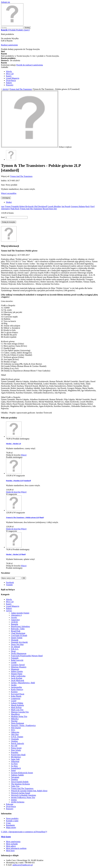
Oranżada (15, 739)
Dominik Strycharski (19, 642)
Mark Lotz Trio (17, 710)
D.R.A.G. (15, 649)
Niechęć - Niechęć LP (14, 444)
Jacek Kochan (17, 678)
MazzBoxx (15, 714)
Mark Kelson (16, 707)
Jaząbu (14, 685)
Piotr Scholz (16, 750)
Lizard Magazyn (13, 78)
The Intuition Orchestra (20, 784)
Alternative (6, 209)
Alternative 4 (16, 615)
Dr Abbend (15, 647)
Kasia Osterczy (17, 689)
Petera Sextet (16, 748)
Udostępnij (6, 198)
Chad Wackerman (18, 633)
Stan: (3, 185)
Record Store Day (50, 209)
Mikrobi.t (15, 719)
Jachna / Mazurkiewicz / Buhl (23, 683)
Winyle (9, 71)
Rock (88, 206)
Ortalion (14, 741)
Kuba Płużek (16, 696)
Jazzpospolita (16, 687)
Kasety (9, 76)
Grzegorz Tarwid (18, 665)
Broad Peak (16, 631)
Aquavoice (15, 620)
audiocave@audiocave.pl (23, 865)
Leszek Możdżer (54, 206)
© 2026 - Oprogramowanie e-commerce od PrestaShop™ (24, 832)
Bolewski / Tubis (18, 629)
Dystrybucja (11, 80)
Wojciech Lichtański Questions (24, 795)
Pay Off (14, 746)
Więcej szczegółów (9, 193)
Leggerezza (16, 698)
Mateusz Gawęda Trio (20, 712)
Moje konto (6, 837)
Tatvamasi (15, 777)
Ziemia (14, 800)
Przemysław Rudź (18, 755)
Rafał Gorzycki (17, 660)
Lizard (14, 701)
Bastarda (15, 624)
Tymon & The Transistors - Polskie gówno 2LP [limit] (25, 517)
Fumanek (15, 658)
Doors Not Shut (17, 644)
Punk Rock (15, 209)
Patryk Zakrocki (18, 743)
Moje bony (10, 851)
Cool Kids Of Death (19, 635)
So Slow (14, 766)
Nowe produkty (12, 818)
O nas (8, 823)
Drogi (13, 651)
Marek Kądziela (17, 705)
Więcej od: (6, 176)
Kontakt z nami (12, 821)
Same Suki (15, 759)
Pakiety (9, 83)
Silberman (15, 761)
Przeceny (10, 85)
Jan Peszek (66, 206)
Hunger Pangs (17, 674)
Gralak (14, 662)
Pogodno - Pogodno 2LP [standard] (18, 481)
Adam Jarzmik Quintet (20, 613)
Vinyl (92, 206)
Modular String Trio (19, 716)
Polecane (10, 804)
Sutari (13, 770)
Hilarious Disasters (19, 667)
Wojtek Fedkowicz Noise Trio (23, 797)
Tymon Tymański (12, 206)
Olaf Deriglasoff (41, 206)
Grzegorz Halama (78, 206)
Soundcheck (16, 768)
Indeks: (4, 181)
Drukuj (9, 202)
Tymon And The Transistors (21, 176)
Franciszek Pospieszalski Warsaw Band (27, 656)
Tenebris (14, 779)
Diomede (15, 640)
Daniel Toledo (17, 638)
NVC (13, 730)
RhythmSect (16, 757)
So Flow (14, 764)
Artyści (9, 611)
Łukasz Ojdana (17, 703)
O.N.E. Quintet (17, 737)
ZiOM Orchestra (18, 802)
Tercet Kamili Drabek (20, 782)
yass (3, 206)
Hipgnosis (15, 669)
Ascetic (14, 617)
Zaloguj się (6, 2)
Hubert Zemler (17, 671)
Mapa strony (11, 827)
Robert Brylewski (26, 206)
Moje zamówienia (13, 842)
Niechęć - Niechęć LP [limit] (16, 554)
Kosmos (14, 692)
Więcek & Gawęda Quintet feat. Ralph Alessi (29, 791)
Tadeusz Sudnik (17, 775)
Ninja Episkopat (18, 723)
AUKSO (14, 622)
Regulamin (10, 825)
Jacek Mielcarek (18, 680)
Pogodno (15, 752)
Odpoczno (15, 732)
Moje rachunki (12, 844)
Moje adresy (11, 846)
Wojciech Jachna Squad (21, 793)
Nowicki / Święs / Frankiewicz (23, 725)
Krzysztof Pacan (18, 694)
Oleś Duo (15, 734)
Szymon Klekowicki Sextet (22, 773)
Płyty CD (10, 74)
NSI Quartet (16, 728)
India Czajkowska (18, 676)
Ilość (3, 217)
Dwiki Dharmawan (19, 653)
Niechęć (14, 721)
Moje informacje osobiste (16, 848)
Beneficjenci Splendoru (20, 626)
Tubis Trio (15, 786)
